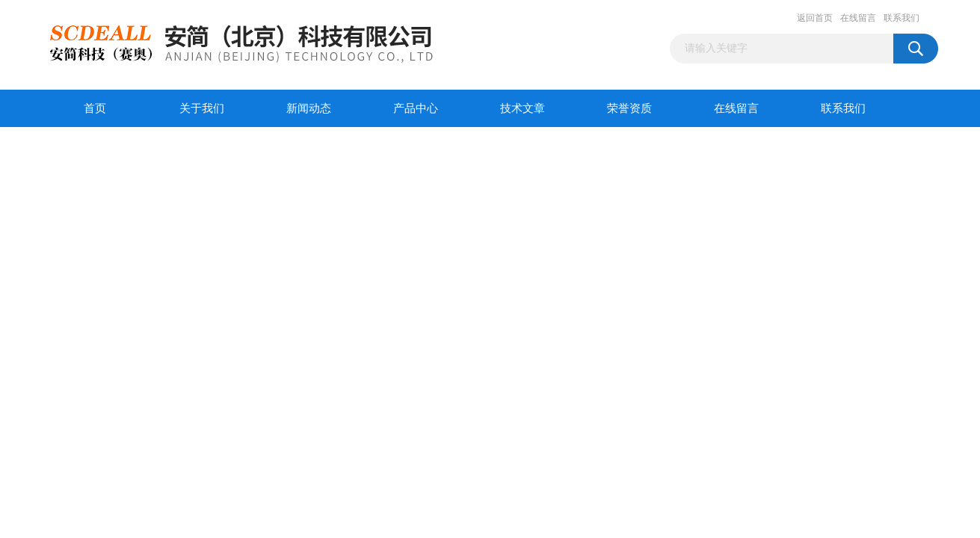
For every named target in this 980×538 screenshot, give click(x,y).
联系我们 (902, 18)
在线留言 (858, 18)
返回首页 (815, 18)
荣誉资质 (629, 108)
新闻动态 (309, 108)
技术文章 (523, 108)
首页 (95, 108)
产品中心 (416, 108)
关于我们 (202, 108)
